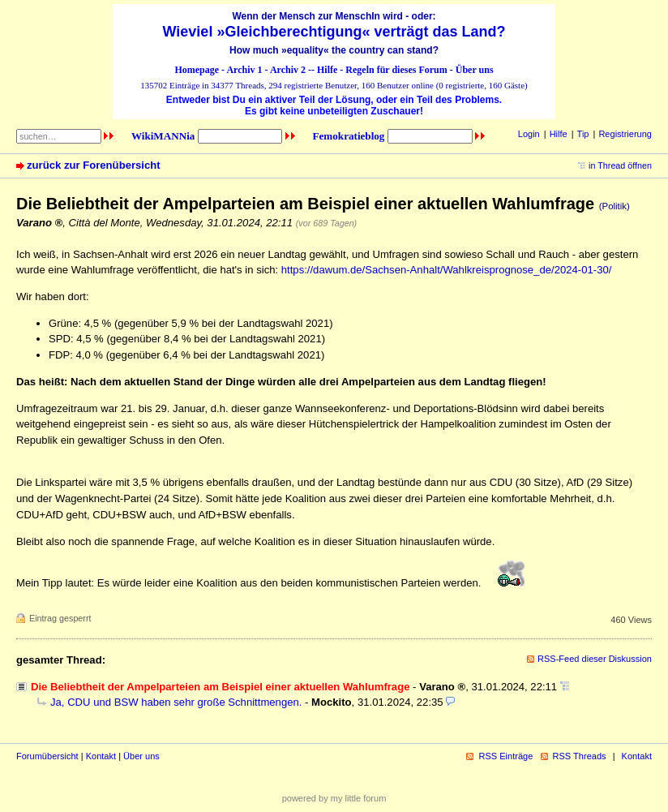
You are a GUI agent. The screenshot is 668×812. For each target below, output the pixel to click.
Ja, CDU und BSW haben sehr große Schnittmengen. (176, 702)
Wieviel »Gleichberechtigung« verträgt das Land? (334, 32)
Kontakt (101, 756)
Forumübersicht (47, 756)
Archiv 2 (288, 70)
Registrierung (625, 134)
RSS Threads (580, 756)
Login (529, 134)
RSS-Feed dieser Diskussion (595, 659)
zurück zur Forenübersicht (94, 165)
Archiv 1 (244, 70)
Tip (583, 134)
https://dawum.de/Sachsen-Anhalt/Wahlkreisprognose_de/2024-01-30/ (447, 270)
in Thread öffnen (620, 165)
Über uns (475, 70)
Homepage (197, 70)
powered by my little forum (334, 798)
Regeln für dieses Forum (396, 70)
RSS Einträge (505, 756)
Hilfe (327, 70)
